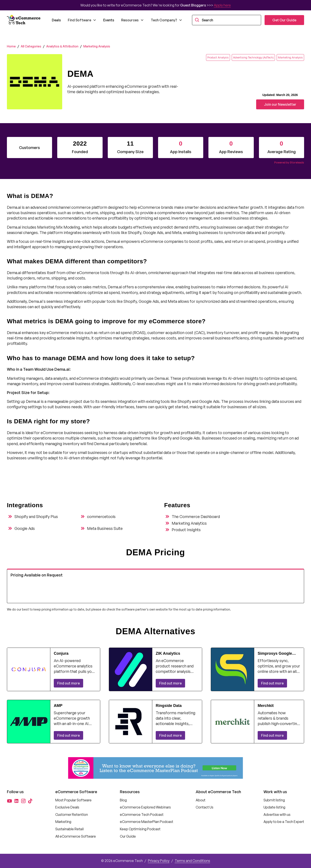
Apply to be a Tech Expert (284, 822)
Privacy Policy (159, 861)
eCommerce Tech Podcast (142, 815)
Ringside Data (169, 706)
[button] (82, 20)
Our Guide (128, 836)
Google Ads (25, 528)
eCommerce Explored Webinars (145, 807)
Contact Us (205, 807)
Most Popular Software (73, 800)
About (201, 800)
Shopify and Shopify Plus (36, 516)
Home (11, 46)
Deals (56, 20)
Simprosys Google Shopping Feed (275, 654)
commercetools (101, 516)
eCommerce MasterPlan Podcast (147, 822)
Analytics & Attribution (62, 46)
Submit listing (274, 800)
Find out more (68, 683)
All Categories (31, 46)
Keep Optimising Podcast (140, 829)
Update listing (274, 807)
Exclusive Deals (67, 807)
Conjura (61, 653)
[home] (24, 20)
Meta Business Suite (105, 528)
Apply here (222, 5)
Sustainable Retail (69, 829)
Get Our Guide (284, 20)
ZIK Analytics (168, 653)
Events (109, 20)
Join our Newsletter (280, 104)
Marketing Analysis (97, 46)
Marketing (63, 822)
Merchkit (266, 706)
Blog (123, 800)
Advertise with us (277, 815)
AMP (58, 706)
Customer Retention (72, 815)
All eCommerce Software (76, 836)
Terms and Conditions (192, 861)
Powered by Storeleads (289, 162)
